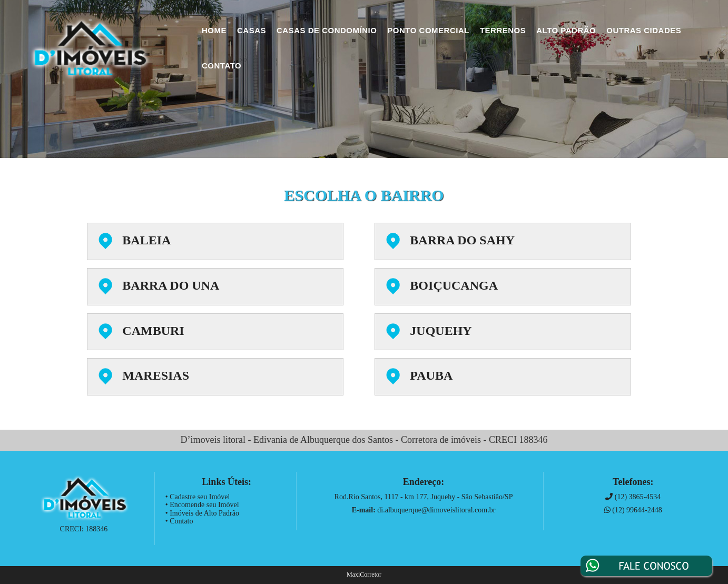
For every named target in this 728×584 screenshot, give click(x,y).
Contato (222, 66)
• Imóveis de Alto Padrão (202, 513)
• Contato (179, 521)
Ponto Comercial (428, 30)
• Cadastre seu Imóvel (198, 497)
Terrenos (503, 30)
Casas (252, 30)
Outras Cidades (644, 30)
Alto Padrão (566, 30)
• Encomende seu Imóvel (202, 505)
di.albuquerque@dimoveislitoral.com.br (436, 510)
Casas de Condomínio (327, 30)
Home (214, 30)
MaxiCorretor (364, 575)
